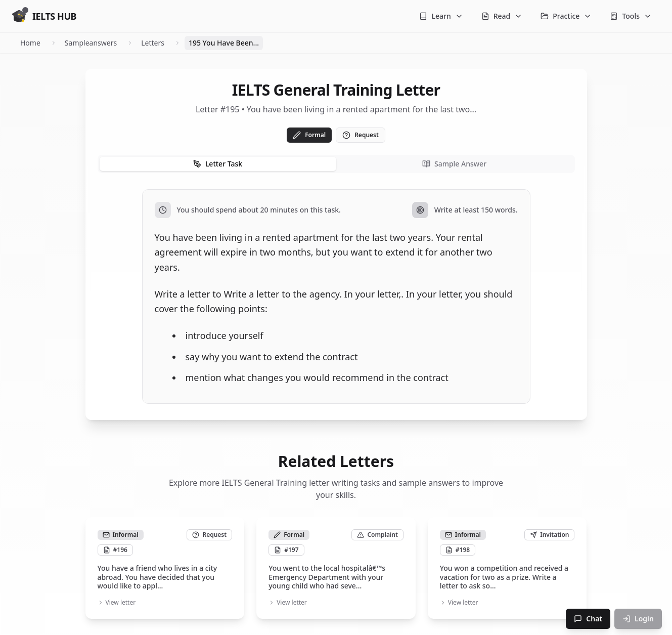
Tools (631, 16)
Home (30, 43)
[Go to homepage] (44, 16)
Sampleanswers (91, 43)
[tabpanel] (336, 297)
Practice (566, 16)
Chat (588, 619)
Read (502, 16)
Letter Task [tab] (218, 164)
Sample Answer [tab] (454, 164)
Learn (441, 16)
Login (638, 619)
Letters (153, 43)
